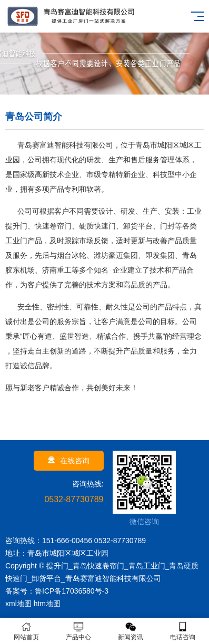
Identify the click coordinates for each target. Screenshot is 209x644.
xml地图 (18, 604)
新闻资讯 (131, 631)
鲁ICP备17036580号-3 (72, 591)
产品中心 (78, 631)
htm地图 (47, 604)
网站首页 (26, 631)
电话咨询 (183, 631)
